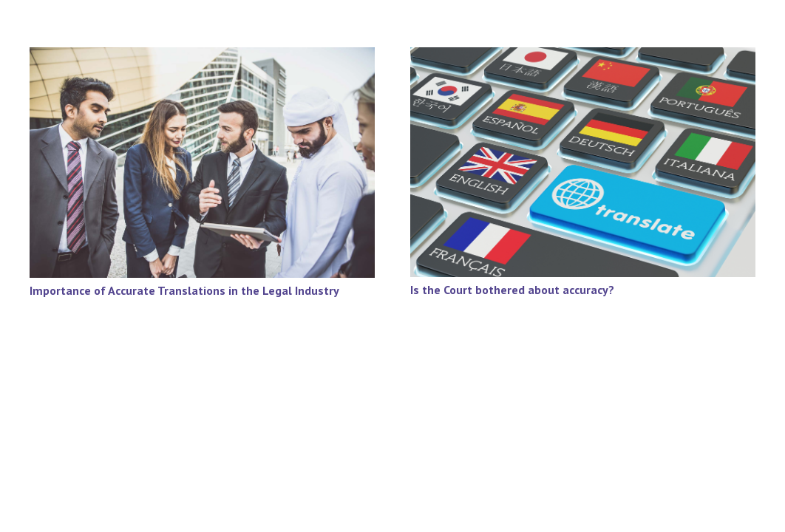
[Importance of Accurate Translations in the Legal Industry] (202, 58)
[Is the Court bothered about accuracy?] (583, 58)
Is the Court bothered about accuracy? (512, 290)
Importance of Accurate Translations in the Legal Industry (184, 290)
